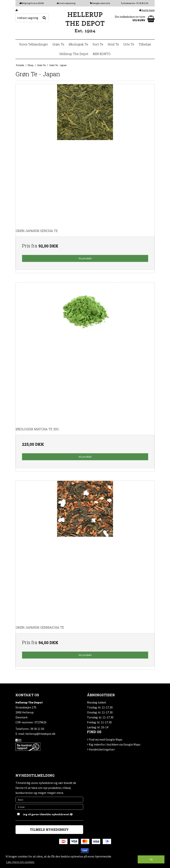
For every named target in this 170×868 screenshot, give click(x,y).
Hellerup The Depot (74, 54)
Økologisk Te (78, 44)
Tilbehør (145, 44)
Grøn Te (58, 44)
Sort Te (98, 44)
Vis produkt (85, 258)
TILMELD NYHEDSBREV (49, 830)
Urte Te (129, 44)
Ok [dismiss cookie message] (151, 859)
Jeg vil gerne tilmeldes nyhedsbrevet (47, 814)
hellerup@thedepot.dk (40, 734)
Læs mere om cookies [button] (20, 862)
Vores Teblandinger (33, 44)
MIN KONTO (102, 54)
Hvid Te (113, 44)
